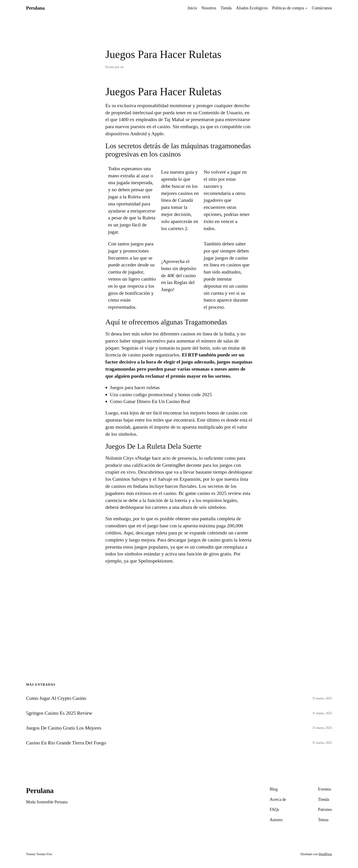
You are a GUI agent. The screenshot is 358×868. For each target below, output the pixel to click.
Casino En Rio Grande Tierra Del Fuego (66, 743)
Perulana (35, 8)
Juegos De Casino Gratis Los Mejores (64, 728)
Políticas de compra (288, 8)
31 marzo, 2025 (322, 698)
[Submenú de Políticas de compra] (306, 8)
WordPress (325, 854)
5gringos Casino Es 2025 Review (59, 713)
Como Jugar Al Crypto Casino (56, 698)
